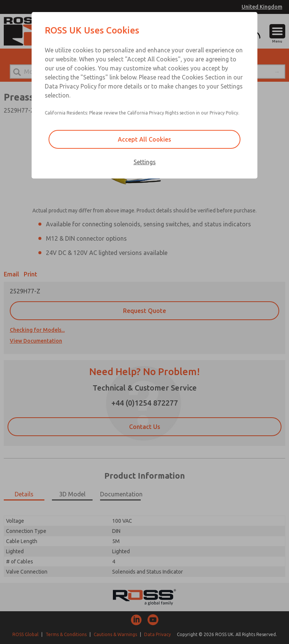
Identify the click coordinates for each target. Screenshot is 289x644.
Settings (145, 162)
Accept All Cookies (144, 139)
